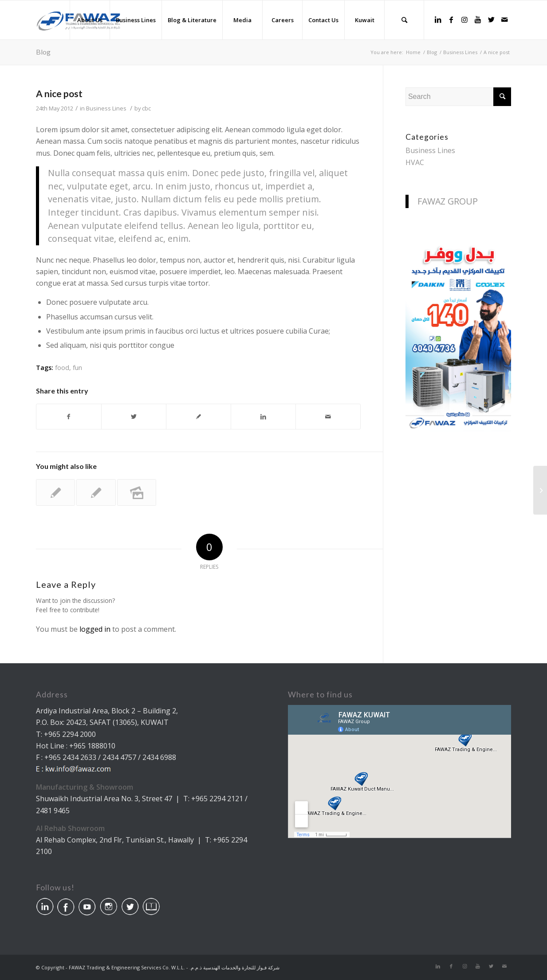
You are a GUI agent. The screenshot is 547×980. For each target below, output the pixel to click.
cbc (146, 108)
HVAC (415, 162)
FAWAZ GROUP (448, 201)
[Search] (404, 20)
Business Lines (106, 108)
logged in (95, 629)
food (62, 368)
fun (77, 368)
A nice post (59, 93)
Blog (43, 52)
